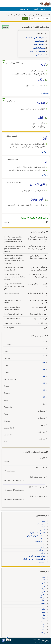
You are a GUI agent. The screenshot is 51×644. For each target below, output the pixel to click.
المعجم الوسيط (40, 41)
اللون (43, 362)
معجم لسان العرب (38, 48)
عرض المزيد (45, 93)
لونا (44, 348)
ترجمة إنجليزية (40, 55)
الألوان (43, 383)
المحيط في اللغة (39, 45)
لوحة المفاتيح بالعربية (40, 9)
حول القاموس (24, 9)
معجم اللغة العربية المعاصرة (35, 38)
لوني (43, 341)
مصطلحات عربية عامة (37, 51)
